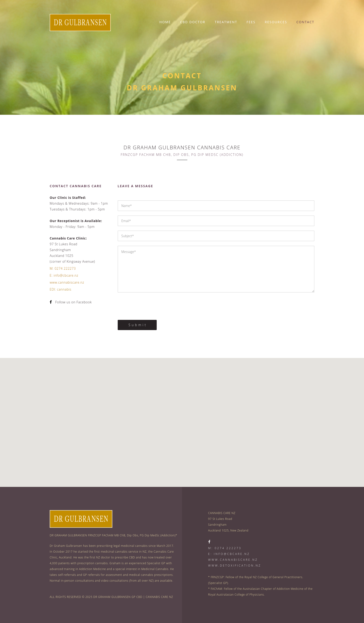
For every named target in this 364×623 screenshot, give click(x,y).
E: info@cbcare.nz (64, 275)
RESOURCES (276, 22)
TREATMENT (226, 22)
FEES (251, 22)
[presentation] (153, 306)
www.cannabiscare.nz (67, 282)
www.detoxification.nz (235, 566)
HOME (165, 22)
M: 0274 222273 (63, 268)
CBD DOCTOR (193, 22)
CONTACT (305, 22)
